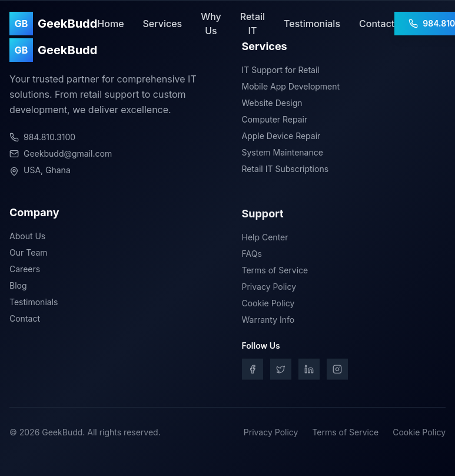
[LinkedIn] (309, 371)
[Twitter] (281, 371)
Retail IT (253, 24)
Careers (25, 270)
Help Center (265, 239)
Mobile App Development (291, 86)
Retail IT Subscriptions (285, 169)
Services (163, 24)
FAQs (252, 255)
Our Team (29, 254)
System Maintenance (283, 152)
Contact (377, 24)
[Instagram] (337, 371)
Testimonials (312, 24)
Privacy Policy (269, 288)
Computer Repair (275, 119)
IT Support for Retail (281, 70)
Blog (18, 287)
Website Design (272, 103)
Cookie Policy (268, 305)
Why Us (211, 24)
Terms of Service (275, 272)
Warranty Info (268, 321)
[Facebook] (253, 371)
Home (110, 24)
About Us (27, 237)
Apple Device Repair (281, 136)
